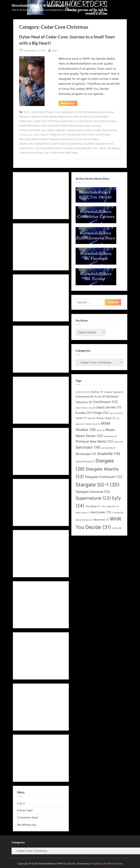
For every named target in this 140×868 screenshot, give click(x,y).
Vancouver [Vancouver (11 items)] (101, 512)
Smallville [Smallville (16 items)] (109, 454)
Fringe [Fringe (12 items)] (100, 413)
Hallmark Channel (65, 130)
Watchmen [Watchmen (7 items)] (101, 520)
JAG (36, 134)
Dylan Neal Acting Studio (69, 126)
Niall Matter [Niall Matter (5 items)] (110, 436)
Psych (78, 139)
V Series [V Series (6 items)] (118, 513)
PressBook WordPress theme (107, 864)
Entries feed (25, 810)
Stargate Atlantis (104, 144)
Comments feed (27, 817)
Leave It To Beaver (50, 134)
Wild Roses (72, 153)
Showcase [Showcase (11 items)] (86, 454)
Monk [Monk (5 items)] (101, 430)
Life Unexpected (71, 134)
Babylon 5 (25, 117)
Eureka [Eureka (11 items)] (83, 413)
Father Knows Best (29, 130)
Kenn (55, 50)
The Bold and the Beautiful (77, 148)
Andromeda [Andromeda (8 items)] (84, 397)
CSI (95, 121)
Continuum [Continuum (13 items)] (105, 402)
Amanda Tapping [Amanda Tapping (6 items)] (114, 392)
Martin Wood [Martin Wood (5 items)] (93, 424)
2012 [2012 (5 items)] (86, 392)
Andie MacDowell (96, 112)
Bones (69, 117)
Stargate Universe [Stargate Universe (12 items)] (93, 492)
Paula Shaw (67, 139)
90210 (82, 112)
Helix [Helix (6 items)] (91, 418)
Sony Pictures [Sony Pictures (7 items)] (85, 462)
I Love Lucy (26, 134)
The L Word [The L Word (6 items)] (108, 506)
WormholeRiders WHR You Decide (38, 5)
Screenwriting (74, 144)
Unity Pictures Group (32, 153)
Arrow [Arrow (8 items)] (100, 397)
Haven (80, 130)
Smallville (88, 144)
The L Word (99, 148)
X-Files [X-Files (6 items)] (117, 528)
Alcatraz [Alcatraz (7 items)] (97, 392)
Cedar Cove (26, 121)
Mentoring (25, 139)
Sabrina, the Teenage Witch (34, 144)
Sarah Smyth (58, 144)
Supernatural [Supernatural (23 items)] (93, 498)
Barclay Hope (56, 117)
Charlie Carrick (68, 121)
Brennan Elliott (81, 117)
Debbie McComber (30, 126)
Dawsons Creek (107, 121)
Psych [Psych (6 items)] (118, 442)
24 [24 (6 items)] (78, 392)
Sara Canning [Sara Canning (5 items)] (108, 448)
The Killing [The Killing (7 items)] (93, 506)
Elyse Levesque (92, 126)
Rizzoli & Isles (90, 139)
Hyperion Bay (109, 130)
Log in (21, 803)
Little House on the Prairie (96, 134)
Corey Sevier (85, 121)
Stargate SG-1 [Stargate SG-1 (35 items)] (98, 485)
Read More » (69, 104)
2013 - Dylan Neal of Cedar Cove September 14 (50, 112)
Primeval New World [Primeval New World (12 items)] (94, 441)
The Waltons (114, 148)
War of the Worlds (54, 153)
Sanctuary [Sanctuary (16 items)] (88, 447)
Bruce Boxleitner (100, 117)
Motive (35, 139)
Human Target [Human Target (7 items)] (106, 418)
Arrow (110, 112)
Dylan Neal (47, 126)
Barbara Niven (40, 117)
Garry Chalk (48, 130)
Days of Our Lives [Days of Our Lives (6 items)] (86, 408)
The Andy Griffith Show (48, 148)
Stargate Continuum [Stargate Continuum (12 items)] (103, 477)
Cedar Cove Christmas (46, 121)
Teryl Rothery (27, 148)
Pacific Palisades (50, 139)
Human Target (93, 130)
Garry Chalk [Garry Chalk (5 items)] (116, 413)
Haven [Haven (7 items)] (81, 418)
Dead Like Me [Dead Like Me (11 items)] (109, 407)
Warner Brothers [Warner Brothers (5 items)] (84, 520)
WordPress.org (27, 825)
